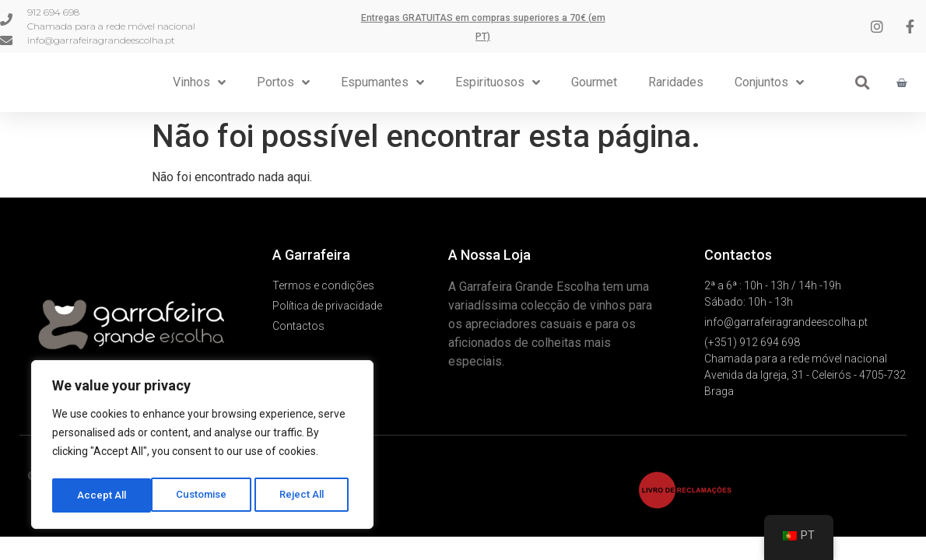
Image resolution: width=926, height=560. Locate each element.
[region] (202, 447)
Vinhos (199, 83)
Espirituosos (498, 83)
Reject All (205, 495)
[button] (863, 84)
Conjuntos (769, 83)
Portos (283, 83)
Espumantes (382, 83)
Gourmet (594, 83)
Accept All (305, 495)
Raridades (676, 83)
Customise (102, 495)
